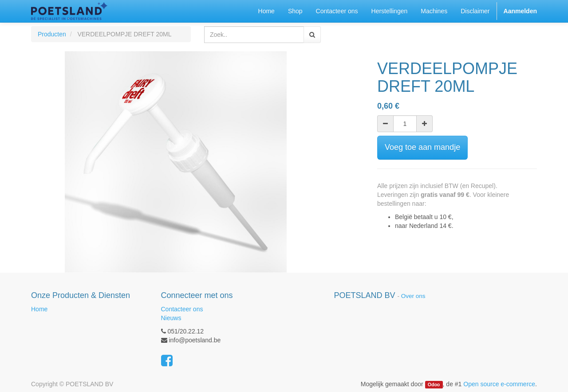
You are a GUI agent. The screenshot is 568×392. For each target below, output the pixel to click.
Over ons (413, 296)
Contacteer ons (182, 309)
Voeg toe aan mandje (422, 147)
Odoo (434, 384)
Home (39, 309)
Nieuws (171, 318)
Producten (52, 34)
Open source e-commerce (499, 384)
